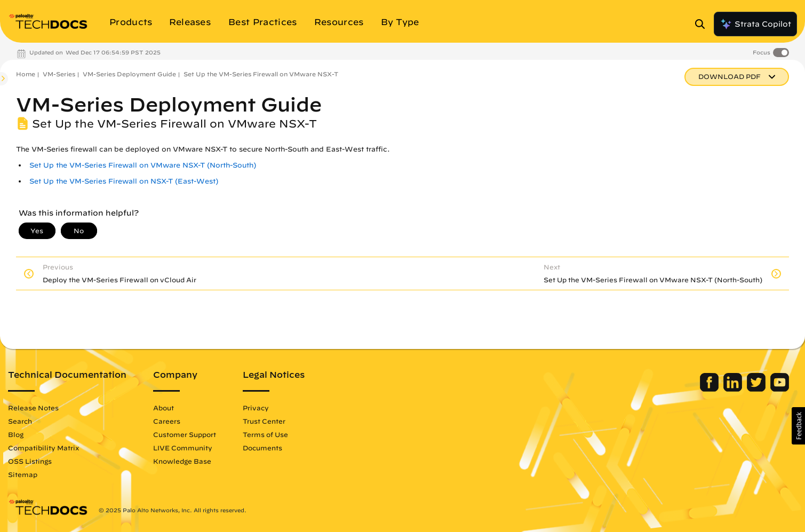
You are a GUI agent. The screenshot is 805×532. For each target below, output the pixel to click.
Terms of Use (265, 434)
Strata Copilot (755, 24)
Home (26, 74)
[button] (798, 426)
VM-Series (59, 74)
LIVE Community (183, 448)
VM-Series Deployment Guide (129, 74)
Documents (262, 448)
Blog (16, 434)
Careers (167, 421)
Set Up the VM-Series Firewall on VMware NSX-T (261, 74)
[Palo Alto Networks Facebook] (710, 389)
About (164, 408)
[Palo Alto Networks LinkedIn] (734, 389)
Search (20, 421)
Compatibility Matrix (43, 448)
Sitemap (23, 474)
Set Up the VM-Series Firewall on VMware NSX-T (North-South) (143, 165)
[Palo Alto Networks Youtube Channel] (780, 389)
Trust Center (264, 421)
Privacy (256, 408)
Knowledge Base (182, 461)
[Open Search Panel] (703, 24)
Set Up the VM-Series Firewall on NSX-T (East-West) (124, 181)
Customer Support (185, 434)
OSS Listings (30, 461)
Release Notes (33, 408)
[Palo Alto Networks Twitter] (757, 389)
